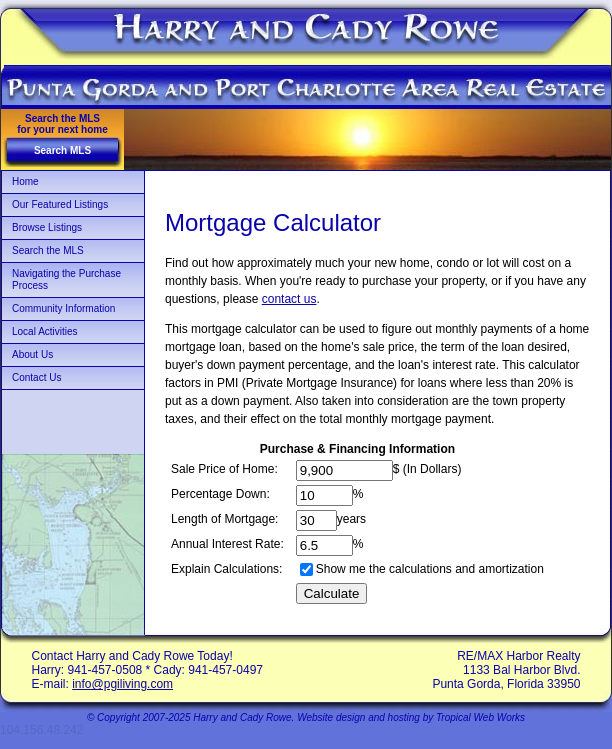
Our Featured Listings (60, 204)
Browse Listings (47, 227)
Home (25, 181)
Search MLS (62, 150)
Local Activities (45, 331)
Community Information (63, 308)
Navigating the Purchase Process (66, 279)
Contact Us (36, 377)
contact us (289, 299)
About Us (32, 354)
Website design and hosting (358, 717)
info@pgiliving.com (122, 684)
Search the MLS (48, 250)
